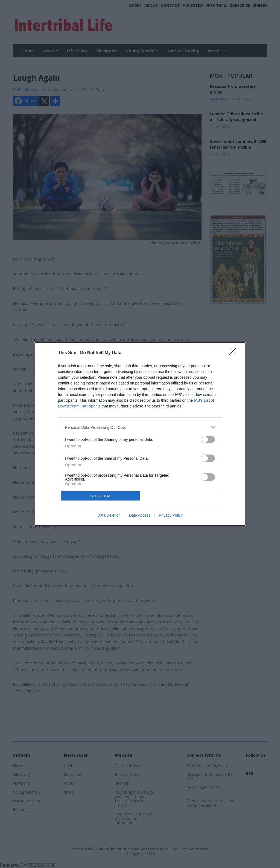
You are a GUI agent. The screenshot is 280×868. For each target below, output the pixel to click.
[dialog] (140, 434)
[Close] (235, 353)
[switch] (208, 439)
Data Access (140, 515)
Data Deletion (109, 515)
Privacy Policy (171, 515)
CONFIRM (100, 496)
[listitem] (140, 427)
